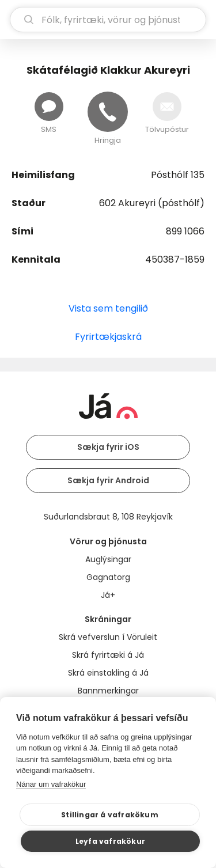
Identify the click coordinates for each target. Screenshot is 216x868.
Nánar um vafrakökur (51, 784)
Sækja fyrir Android (108, 480)
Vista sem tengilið (108, 308)
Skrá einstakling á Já (108, 673)
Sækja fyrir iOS (108, 447)
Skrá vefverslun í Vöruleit (108, 637)
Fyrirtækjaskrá (108, 337)
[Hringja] (108, 112)
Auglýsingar (108, 559)
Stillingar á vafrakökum (110, 815)
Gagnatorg (108, 577)
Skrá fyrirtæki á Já (108, 655)
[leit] (108, 20)
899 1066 (185, 231)
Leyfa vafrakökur (110, 841)
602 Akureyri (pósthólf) (152, 203)
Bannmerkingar (108, 691)
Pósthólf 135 (178, 175)
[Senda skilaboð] (49, 107)
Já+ (108, 595)
